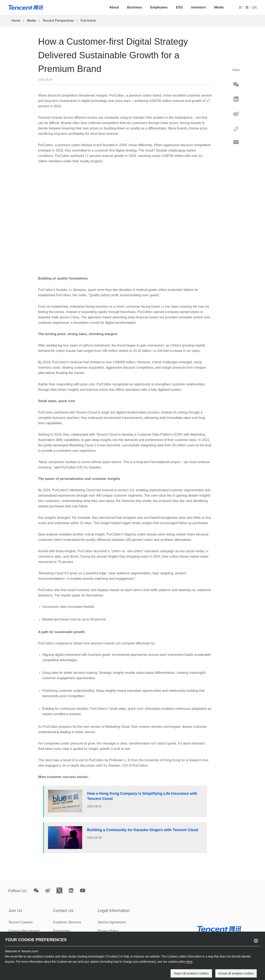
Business (134, 7)
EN (255, 8)
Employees (159, 7)
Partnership (61, 931)
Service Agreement (112, 922)
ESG (179, 7)
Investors (199, 7)
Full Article (88, 21)
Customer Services (67, 922)
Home (16, 21)
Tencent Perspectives (58, 21)
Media (219, 7)
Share (236, 70)
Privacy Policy (108, 931)
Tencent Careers (20, 922)
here (189, 962)
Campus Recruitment (24, 931)
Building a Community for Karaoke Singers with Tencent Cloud (143, 830)
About (114, 7)
